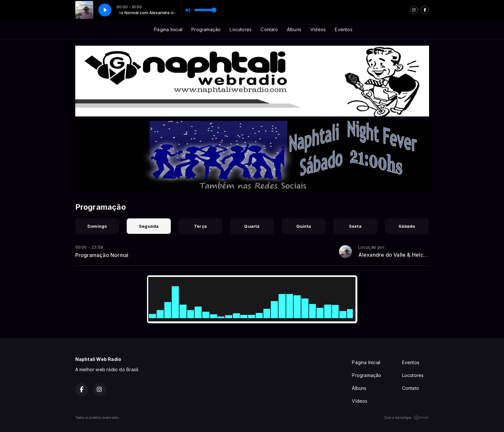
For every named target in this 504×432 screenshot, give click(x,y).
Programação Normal (102, 255)
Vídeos (318, 29)
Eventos (344, 29)
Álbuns (294, 29)
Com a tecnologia (406, 418)
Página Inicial (168, 29)
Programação (206, 29)
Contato (269, 29)
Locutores (241, 29)
